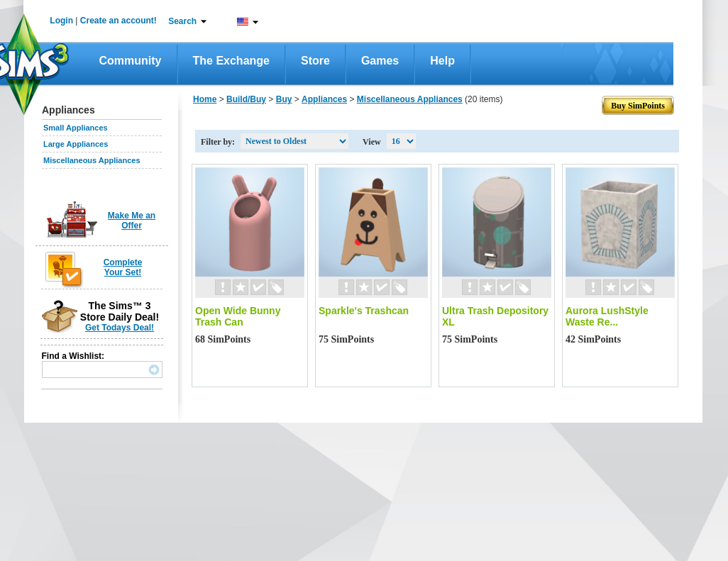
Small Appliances (76, 128)
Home (205, 99)
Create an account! (118, 21)
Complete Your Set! (123, 267)
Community (131, 61)
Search (182, 21)
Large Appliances (76, 144)
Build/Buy (246, 99)
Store (315, 61)
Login (61, 21)
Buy (284, 99)
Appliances (324, 99)
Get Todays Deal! (120, 328)
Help (442, 61)
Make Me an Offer (132, 221)
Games (380, 61)
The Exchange (231, 61)
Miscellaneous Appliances (92, 160)
